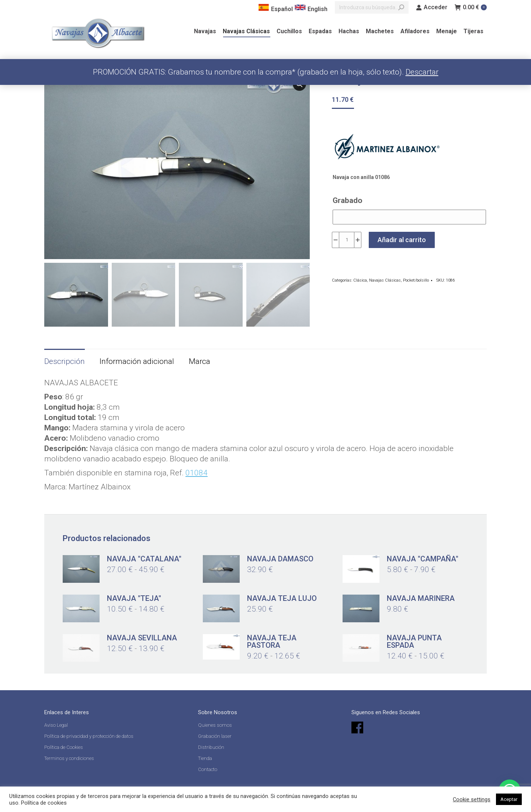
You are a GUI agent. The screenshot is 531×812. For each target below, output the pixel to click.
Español (275, 9)
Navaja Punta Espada (414, 641)
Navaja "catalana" (144, 559)
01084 (197, 473)
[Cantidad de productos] (347, 240)
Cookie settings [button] (472, 799)
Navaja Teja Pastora (272, 641)
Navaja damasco (280, 559)
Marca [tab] (199, 361)
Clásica (360, 280)
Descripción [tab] (65, 361)
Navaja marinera (421, 598)
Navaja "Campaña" (423, 559)
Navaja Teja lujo (282, 598)
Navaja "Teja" (134, 598)
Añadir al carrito (402, 240)
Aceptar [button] (509, 799)
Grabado (348, 200)
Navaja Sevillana (142, 638)
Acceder (432, 7)
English (311, 9)
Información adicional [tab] (137, 361)
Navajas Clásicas (385, 280)
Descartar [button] (422, 72)
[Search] (372, 7)
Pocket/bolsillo (416, 280)
